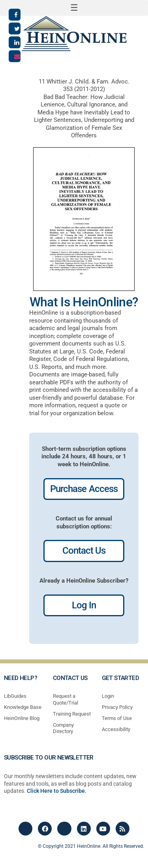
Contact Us (84, 551)
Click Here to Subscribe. (57, 791)
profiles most (95, 635)
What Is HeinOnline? (84, 302)
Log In (84, 605)
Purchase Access (84, 489)
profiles (65, 635)
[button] (74, 8)
